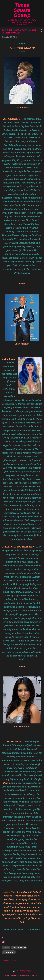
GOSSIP (6, 948)
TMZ (23, 820)
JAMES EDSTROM (19, 948)
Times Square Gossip (22, 10)
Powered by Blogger (22, 971)
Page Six (7, 783)
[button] (41, 31)
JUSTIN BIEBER (9, 952)
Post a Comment (11, 961)
